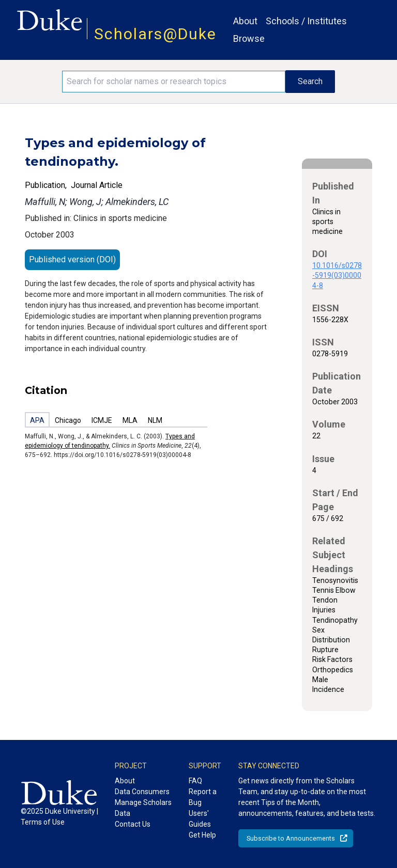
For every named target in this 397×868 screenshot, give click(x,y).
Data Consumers (142, 792)
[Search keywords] (174, 82)
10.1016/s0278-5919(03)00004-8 (337, 275)
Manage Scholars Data (143, 808)
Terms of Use (43, 822)
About (245, 21)
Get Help (202, 835)
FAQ (195, 781)
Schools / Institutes (306, 21)
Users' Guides (200, 819)
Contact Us (133, 824)
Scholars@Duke (155, 34)
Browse (249, 38)
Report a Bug (203, 797)
